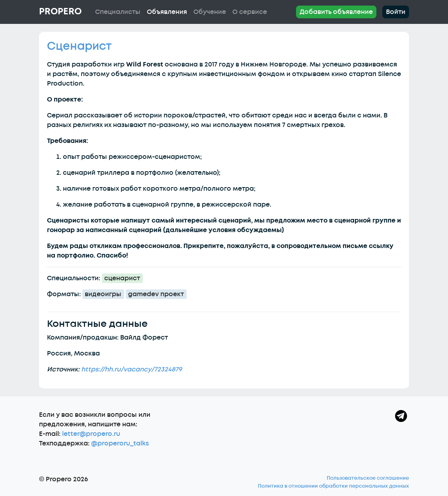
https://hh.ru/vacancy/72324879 (131, 369)
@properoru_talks (120, 443)
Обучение (210, 12)
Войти (396, 12)
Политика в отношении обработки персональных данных (333, 486)
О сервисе (250, 12)
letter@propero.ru (91, 434)
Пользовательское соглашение (368, 478)
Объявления (167, 12)
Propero (60, 12)
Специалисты (118, 12)
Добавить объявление (336, 12)
